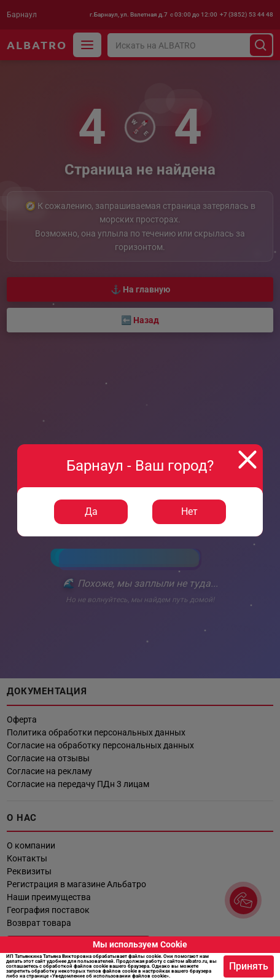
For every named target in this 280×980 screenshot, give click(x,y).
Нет (189, 512)
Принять (249, 966)
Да (91, 512)
